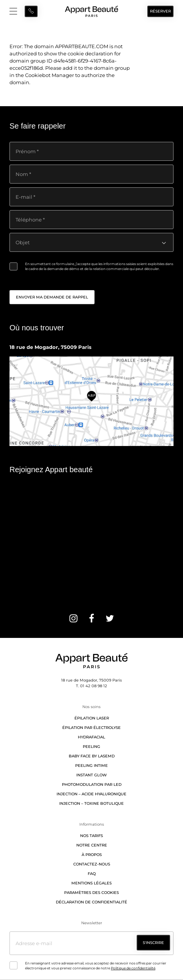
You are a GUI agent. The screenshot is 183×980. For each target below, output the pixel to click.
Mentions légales (91, 883)
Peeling (91, 747)
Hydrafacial (91, 737)
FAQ (92, 874)
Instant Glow (91, 775)
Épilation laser (92, 718)
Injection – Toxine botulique (91, 803)
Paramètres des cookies (91, 893)
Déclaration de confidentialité (91, 902)
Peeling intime (91, 766)
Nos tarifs (91, 836)
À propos (92, 855)
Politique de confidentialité (133, 968)
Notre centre (92, 845)
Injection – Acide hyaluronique (91, 794)
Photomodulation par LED (92, 784)
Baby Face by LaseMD (92, 756)
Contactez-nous (92, 864)
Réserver (160, 11)
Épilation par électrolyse (91, 728)
